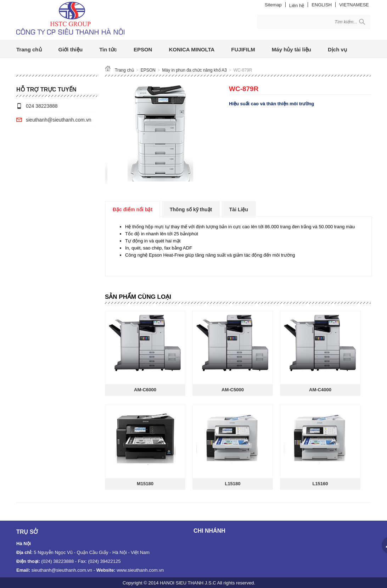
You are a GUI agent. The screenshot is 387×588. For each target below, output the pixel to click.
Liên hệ (297, 5)
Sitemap (273, 5)
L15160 (320, 484)
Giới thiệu (71, 49)
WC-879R (243, 70)
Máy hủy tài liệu (291, 49)
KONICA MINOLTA (192, 49)
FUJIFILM (243, 49)
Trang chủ (29, 49)
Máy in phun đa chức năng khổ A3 (195, 70)
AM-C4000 (320, 390)
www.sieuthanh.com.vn (140, 570)
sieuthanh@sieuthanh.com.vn (59, 120)
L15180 (232, 484)
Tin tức (108, 49)
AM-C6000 (145, 390)
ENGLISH (322, 5)
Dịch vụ (337, 49)
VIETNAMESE (354, 5)
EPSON (143, 49)
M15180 (145, 484)
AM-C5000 (233, 390)
